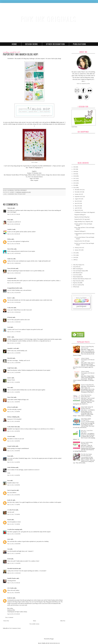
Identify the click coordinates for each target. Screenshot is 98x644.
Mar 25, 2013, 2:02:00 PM (14, 421)
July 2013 (77, 201)
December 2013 (79, 190)
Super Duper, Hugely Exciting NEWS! (86, 419)
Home (14, 44)
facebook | (11, 190)
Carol (9, 327)
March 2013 (78, 210)
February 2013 (78, 248)
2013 (75, 188)
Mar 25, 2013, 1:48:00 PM (14, 402)
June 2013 (77, 203)
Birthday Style (55, 122)
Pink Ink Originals (49, 19)
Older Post (63, 621)
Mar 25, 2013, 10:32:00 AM (14, 293)
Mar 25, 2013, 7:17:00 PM (14, 505)
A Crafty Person (11, 510)
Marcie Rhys (11, 249)
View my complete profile (83, 84)
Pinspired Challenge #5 (80, 231)
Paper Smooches (77, 281)
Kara (9, 481)
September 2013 (79, 197)
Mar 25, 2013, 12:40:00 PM (14, 363)
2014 (75, 185)
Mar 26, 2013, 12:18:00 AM (14, 573)
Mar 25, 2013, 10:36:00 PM (14, 534)
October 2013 (78, 194)
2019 (75, 174)
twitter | (17, 190)
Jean (9, 549)
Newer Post (6, 621)
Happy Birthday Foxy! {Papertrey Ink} (84, 222)
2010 (75, 257)
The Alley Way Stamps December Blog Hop (86, 455)
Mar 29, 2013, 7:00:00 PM (14, 593)
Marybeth (10, 358)
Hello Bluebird (77, 273)
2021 (75, 169)
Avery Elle (76, 267)
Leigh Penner (11, 368)
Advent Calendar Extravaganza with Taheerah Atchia (88, 360)
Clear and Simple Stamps (79, 271)
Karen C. (10, 298)
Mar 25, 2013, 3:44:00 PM (14, 451)
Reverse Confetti (77, 285)
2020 (75, 172)
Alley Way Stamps (77, 265)
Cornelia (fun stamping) (13, 529)
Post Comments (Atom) (15, 628)
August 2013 (78, 199)
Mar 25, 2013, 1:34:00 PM (14, 392)
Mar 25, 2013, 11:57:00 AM (14, 332)
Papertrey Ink (12, 194)
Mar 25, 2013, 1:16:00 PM (14, 382)
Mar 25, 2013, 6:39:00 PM (14, 495)
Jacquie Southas (11, 446)
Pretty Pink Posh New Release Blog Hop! (86, 396)
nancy (9, 539)
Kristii (9, 559)
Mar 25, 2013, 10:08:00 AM (14, 263)
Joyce (9, 388)
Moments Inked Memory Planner (81, 279)
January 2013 (78, 250)
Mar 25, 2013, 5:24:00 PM (14, 475)
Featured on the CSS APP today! (82, 241)
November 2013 (79, 192)
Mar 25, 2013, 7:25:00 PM (14, 514)
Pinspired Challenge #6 (80, 215)
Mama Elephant (77, 277)
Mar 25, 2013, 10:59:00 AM (14, 312)
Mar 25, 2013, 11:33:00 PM (14, 563)
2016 (75, 181)
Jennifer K (10, 229)
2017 (75, 178)
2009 (75, 260)
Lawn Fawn (76, 275)
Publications (80, 44)
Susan (9, 456)
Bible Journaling (77, 269)
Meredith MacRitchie (13, 569)
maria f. (9, 378)
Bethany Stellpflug (12, 417)
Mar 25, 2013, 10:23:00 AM (14, 283)
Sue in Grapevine (12, 490)
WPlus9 (75, 287)
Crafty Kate (10, 308)
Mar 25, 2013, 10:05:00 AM (14, 253)
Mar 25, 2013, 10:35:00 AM (14, 302)
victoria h (10, 436)
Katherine (10, 598)
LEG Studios (11, 588)
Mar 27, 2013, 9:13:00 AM (14, 583)
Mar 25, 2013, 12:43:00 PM (14, 372)
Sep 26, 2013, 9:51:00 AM (14, 614)
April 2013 (77, 208)
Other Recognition (55, 44)
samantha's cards (12, 348)
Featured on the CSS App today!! (82, 219)
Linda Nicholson (11, 467)
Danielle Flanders (12, 578)
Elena (9, 220)
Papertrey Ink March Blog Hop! (82, 217)
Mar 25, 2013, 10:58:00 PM (14, 544)
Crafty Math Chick (12, 427)
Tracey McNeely (11, 268)
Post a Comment (9, 617)
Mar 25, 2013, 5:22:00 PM (14, 462)
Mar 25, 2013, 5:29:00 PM (14, 485)
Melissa (9, 239)
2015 (75, 183)
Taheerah (10, 208)
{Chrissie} (10, 317)
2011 (75, 255)
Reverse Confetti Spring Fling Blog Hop (87, 443)
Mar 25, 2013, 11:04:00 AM (14, 322)
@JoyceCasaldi (11, 407)
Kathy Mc (10, 500)
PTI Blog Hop (21, 194)
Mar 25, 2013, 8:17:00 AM (14, 214)
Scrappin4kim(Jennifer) (13, 288)
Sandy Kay (10, 259)
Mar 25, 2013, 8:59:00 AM (14, 224)
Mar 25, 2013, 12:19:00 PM (14, 353)
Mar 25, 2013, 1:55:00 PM (14, 412)
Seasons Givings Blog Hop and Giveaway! (87, 347)
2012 (75, 253)
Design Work (32, 44)
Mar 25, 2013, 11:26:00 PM (14, 553)
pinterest (24, 190)
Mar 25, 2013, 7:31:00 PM (14, 524)
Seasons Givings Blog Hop (87, 385)
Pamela (9, 520)
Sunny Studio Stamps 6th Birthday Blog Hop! (87, 408)
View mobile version (34, 624)
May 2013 (77, 206)
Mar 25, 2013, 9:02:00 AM (14, 234)
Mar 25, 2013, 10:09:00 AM (14, 273)
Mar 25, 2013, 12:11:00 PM (14, 343)
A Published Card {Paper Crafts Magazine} (85, 212)
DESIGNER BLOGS (55, 643)
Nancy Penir (11, 397)
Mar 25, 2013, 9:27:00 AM (14, 244)
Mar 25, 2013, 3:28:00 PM (14, 441)
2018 (75, 176)
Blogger (52, 639)
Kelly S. (9, 337)
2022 (75, 167)
